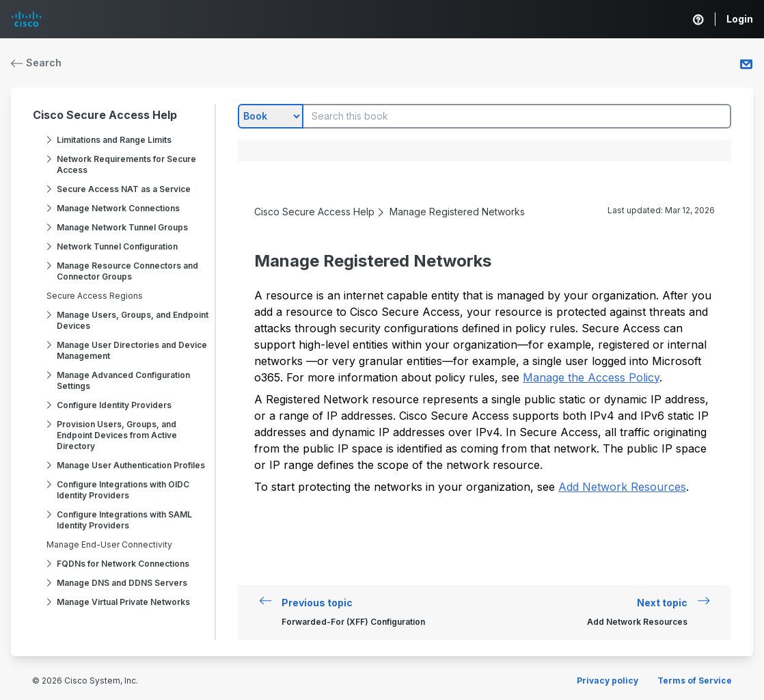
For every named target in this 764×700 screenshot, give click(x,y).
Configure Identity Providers (114, 405)
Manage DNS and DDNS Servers (122, 583)
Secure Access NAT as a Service (124, 189)
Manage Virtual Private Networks (123, 602)
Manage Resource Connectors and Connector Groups (127, 271)
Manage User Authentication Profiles (131, 465)
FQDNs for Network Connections (123, 564)
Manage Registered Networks (457, 212)
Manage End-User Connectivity (109, 544)
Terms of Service (695, 681)
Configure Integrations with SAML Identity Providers (124, 520)
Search (36, 63)
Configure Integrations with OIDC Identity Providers (123, 490)
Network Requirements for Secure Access (126, 164)
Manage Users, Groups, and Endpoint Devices (133, 320)
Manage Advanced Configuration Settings (123, 380)
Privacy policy (608, 681)
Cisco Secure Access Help (105, 115)
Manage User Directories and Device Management (132, 350)
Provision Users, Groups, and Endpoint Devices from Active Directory (117, 435)
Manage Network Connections (118, 208)
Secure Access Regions (95, 296)
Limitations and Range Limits (114, 140)
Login (740, 19)
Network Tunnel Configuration (117, 246)
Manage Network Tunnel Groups (122, 227)
